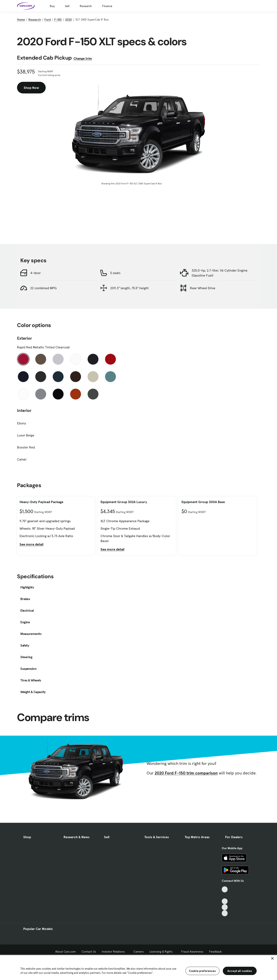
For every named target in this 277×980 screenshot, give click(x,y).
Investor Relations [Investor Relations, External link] (115, 952)
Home (21, 20)
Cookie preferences (202, 971)
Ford (48, 20)
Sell (67, 6)
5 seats (115, 273)
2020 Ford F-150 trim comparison (186, 773)
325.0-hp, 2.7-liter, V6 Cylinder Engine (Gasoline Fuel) (220, 273)
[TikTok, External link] (225, 889)
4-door (36, 273)
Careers (139, 952)
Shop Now (31, 88)
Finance (107, 6)
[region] (138, 967)
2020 (69, 20)
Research (86, 6)
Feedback (215, 952)
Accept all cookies (240, 971)
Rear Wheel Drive (203, 288)
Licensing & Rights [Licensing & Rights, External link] (162, 952)
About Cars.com (66, 952)
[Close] (272, 958)
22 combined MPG (43, 288)
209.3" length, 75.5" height (129, 288)
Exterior (25, 338)
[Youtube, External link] (225, 901)
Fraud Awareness (192, 952)
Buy (52, 6)
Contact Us (89, 952)
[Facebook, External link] (225, 895)
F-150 (58, 20)
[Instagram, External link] (225, 907)
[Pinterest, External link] (225, 913)
